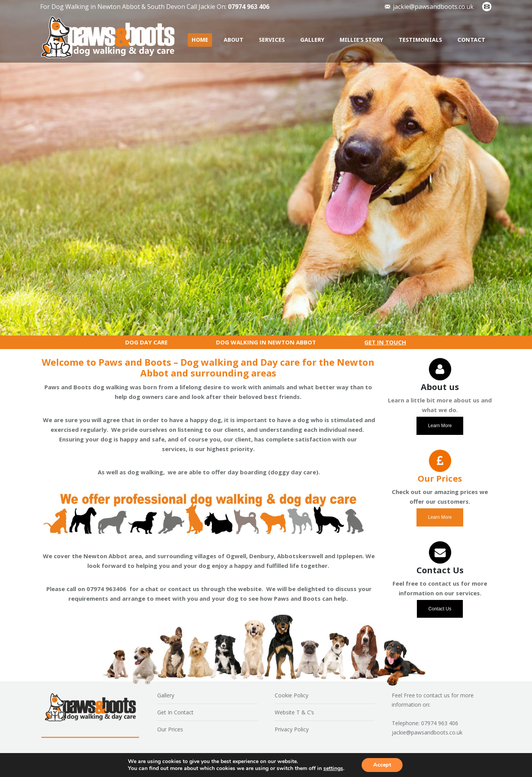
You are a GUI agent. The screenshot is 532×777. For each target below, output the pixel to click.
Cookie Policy (291, 695)
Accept (382, 765)
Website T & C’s (294, 712)
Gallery (166, 695)
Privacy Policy (292, 729)
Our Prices (170, 729)
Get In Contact (175, 712)
